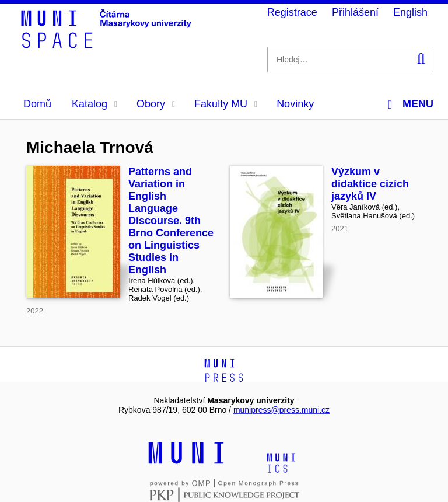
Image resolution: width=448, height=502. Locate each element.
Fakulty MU (226, 104)
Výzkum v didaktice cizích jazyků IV (370, 184)
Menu (411, 104)
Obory (156, 104)
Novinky (295, 104)
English (410, 12)
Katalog (94, 104)
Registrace (292, 12)
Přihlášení (355, 12)
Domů (37, 104)
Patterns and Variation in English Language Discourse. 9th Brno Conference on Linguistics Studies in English (171, 221)
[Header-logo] (108, 44)
